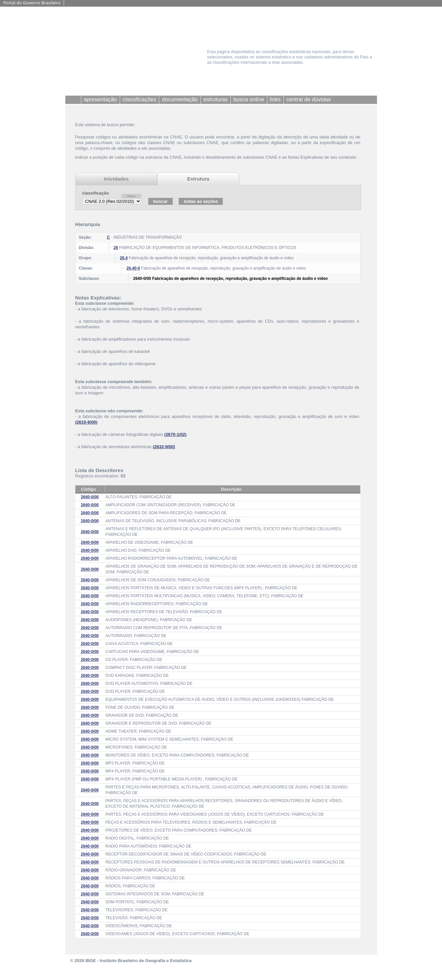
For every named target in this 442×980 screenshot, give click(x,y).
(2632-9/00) (164, 447)
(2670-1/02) (175, 434)
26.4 (124, 258)
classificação (96, 193)
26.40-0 (133, 268)
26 (116, 248)
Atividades (116, 179)
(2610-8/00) (86, 422)
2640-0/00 (90, 497)
